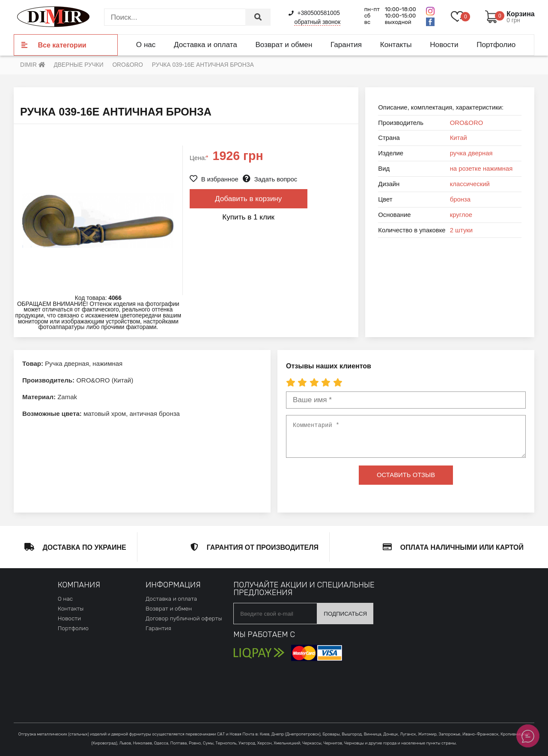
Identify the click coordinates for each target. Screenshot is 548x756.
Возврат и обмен (284, 44)
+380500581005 (314, 13)
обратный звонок (317, 22)
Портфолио (496, 44)
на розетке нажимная (481, 169)
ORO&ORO (467, 123)
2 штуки (461, 230)
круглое (461, 215)
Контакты (396, 44)
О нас (146, 44)
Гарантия (346, 44)
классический (470, 184)
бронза (460, 199)
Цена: (199, 158)
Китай (459, 138)
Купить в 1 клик (248, 217)
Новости (444, 44)
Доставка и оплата (205, 44)
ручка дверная (471, 153)
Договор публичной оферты (184, 618)
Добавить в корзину (248, 199)
